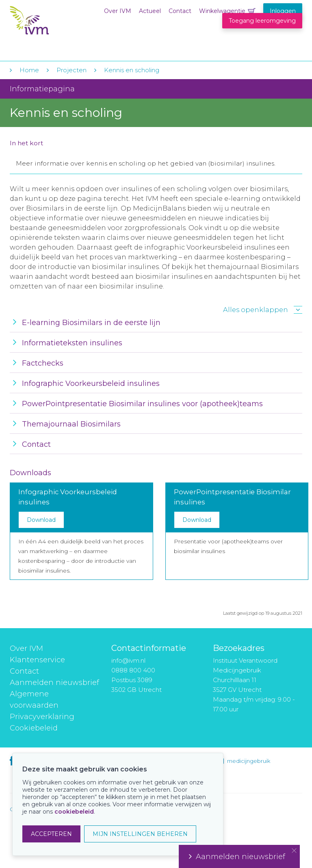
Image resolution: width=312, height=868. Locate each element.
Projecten (71, 70)
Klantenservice (37, 660)
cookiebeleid (74, 812)
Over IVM (118, 11)
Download (41, 520)
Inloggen (283, 11)
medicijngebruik (249, 761)
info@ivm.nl (128, 660)
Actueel (150, 11)
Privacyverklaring (42, 717)
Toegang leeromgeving (262, 21)
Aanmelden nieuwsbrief (54, 683)
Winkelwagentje (222, 11)
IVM (59, 24)
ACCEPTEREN (51, 834)
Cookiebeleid (34, 728)
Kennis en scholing (132, 70)
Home (29, 70)
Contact (180, 11)
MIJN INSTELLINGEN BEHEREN (140, 834)
